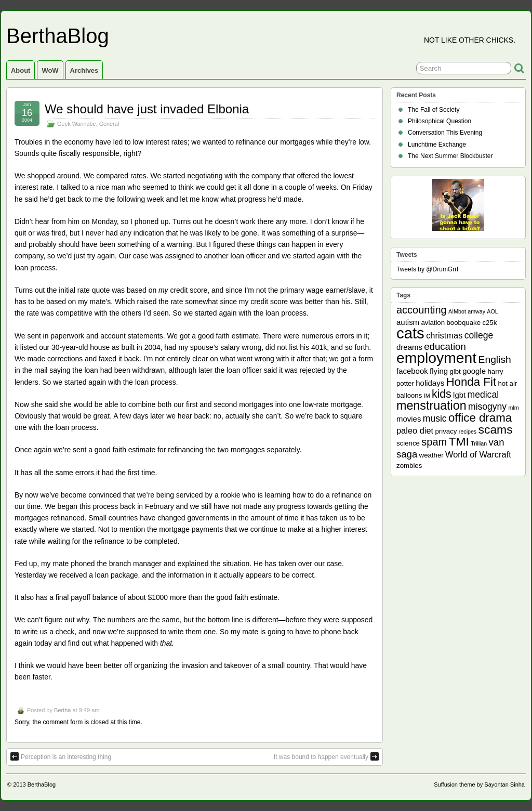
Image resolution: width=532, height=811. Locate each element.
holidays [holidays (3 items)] (430, 383)
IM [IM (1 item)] (427, 396)
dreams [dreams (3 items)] (409, 347)
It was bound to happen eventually (326, 756)
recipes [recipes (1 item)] (468, 431)
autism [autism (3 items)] (408, 322)
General (109, 124)
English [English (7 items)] (495, 359)
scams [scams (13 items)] (496, 429)
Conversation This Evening (445, 133)
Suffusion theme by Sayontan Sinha (479, 784)
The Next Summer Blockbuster (450, 156)
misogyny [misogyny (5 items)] (487, 407)
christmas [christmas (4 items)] (444, 335)
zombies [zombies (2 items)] (409, 466)
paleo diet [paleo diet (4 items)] (415, 430)
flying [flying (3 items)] (439, 371)
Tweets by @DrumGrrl (427, 269)
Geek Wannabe (77, 124)
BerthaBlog (58, 36)
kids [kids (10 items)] (442, 394)
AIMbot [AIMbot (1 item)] (457, 311)
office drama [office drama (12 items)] (480, 418)
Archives (84, 70)
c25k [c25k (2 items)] (489, 323)
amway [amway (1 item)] (476, 311)
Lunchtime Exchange (437, 145)
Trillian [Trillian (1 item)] (479, 443)
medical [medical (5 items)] (483, 395)
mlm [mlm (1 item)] (514, 408)
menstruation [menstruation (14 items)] (431, 406)
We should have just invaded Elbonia (147, 109)
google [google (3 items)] (474, 371)
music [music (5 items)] (435, 418)
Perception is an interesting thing (61, 756)
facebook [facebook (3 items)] (412, 371)
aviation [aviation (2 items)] (433, 323)
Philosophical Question (440, 121)
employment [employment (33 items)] (436, 358)
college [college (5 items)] (479, 335)
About (21, 70)
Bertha (62, 710)
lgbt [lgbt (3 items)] (459, 395)
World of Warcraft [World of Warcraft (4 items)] (478, 454)
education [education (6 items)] (445, 346)
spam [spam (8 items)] (434, 442)
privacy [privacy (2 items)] (446, 431)
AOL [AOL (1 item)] (492, 311)
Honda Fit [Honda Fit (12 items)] (471, 382)
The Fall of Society (434, 110)
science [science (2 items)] (408, 443)
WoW (50, 70)
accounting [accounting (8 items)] (422, 310)
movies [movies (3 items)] (409, 419)
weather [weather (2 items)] (431, 455)
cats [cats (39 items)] (410, 333)
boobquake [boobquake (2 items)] (463, 323)
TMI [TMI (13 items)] (459, 441)
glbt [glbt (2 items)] (455, 371)
